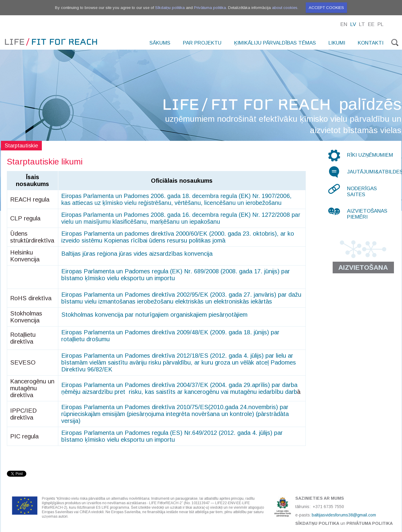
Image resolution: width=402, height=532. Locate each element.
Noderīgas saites (362, 192)
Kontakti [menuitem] (371, 43)
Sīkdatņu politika (170, 8)
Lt (362, 24)
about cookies (285, 8)
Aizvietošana (363, 267)
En (344, 24)
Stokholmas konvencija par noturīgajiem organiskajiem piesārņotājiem (154, 315)
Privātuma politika (210, 8)
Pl (380, 24)
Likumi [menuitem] (337, 43)
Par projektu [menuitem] (202, 43)
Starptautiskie (21, 146)
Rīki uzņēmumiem (370, 155)
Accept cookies (326, 8)
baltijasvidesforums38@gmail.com (344, 515)
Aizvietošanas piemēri (367, 214)
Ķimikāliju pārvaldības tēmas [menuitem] (275, 43)
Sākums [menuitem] (160, 43)
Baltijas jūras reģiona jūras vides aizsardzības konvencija (137, 254)
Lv (353, 24)
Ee (371, 24)
